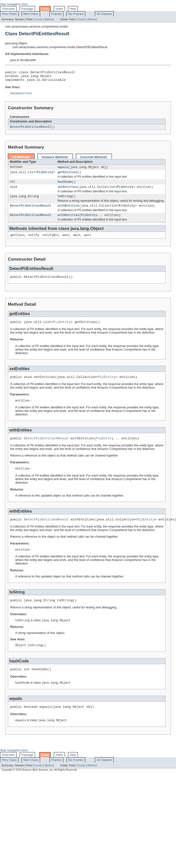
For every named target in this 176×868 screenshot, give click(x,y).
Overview (8, 9)
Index (59, 9)
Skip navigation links (14, 4)
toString (65, 201)
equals (63, 170)
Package (27, 9)
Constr (38, 19)
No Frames (76, 14)
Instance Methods (55, 160)
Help (73, 9)
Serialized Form (21, 96)
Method (49, 19)
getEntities (67, 175)
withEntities (68, 211)
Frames (56, 14)
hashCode (65, 185)
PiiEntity (45, 175)
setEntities (67, 191)
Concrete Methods (94, 160)
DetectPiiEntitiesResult (31, 129)
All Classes (104, 14)
